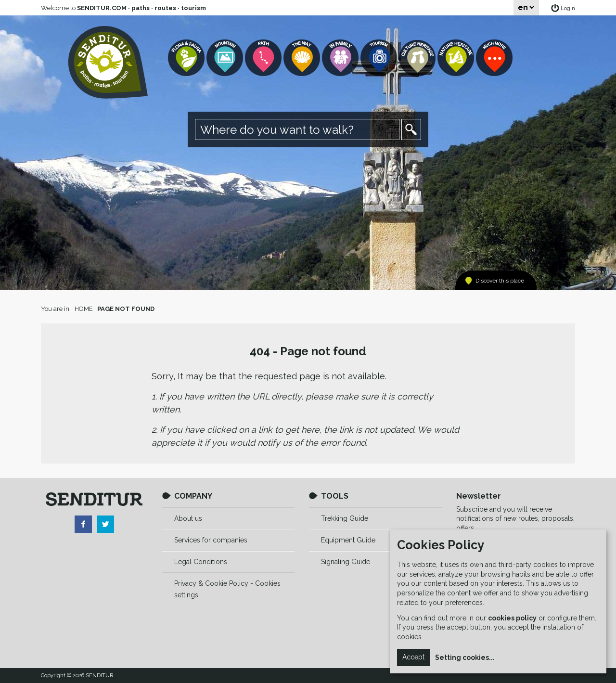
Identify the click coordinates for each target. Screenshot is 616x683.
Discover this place (500, 281)
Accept (413, 657)
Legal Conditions (201, 562)
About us (188, 518)
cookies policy (512, 618)
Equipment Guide (348, 540)
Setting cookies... (465, 657)
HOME (84, 309)
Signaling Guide (346, 562)
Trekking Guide (345, 518)
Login (568, 8)
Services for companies (211, 540)
